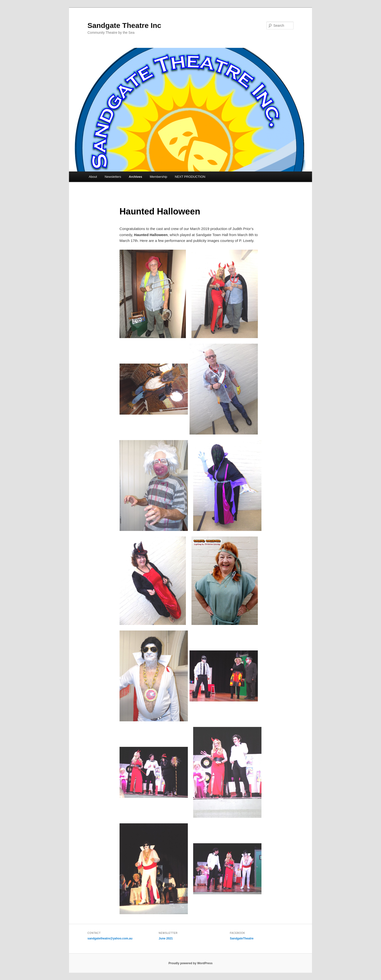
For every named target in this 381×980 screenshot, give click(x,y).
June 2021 (166, 938)
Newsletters (113, 177)
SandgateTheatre (242, 938)
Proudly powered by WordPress (190, 963)
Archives (135, 177)
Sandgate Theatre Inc (124, 25)
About (93, 177)
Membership (159, 177)
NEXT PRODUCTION (190, 177)
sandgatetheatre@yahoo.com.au (110, 938)
